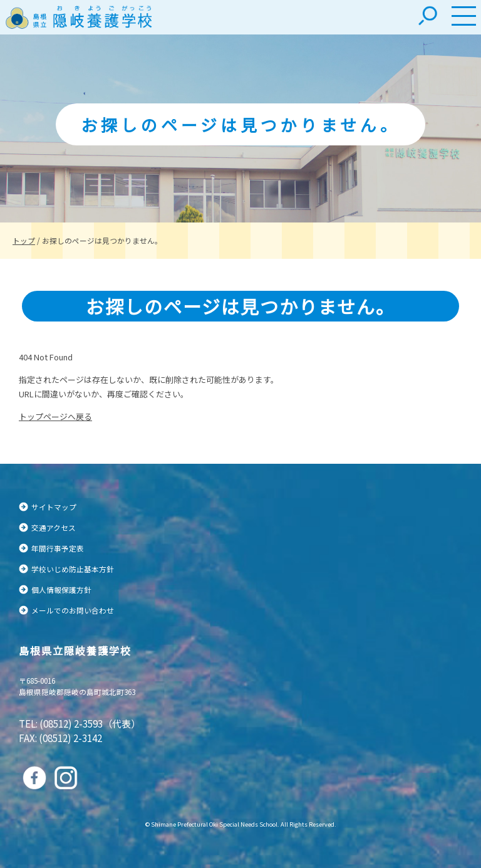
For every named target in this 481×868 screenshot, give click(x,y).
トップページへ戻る (55, 416)
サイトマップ (54, 507)
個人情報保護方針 (61, 589)
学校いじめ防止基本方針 (73, 569)
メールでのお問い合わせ (73, 610)
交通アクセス (54, 527)
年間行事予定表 (58, 548)
